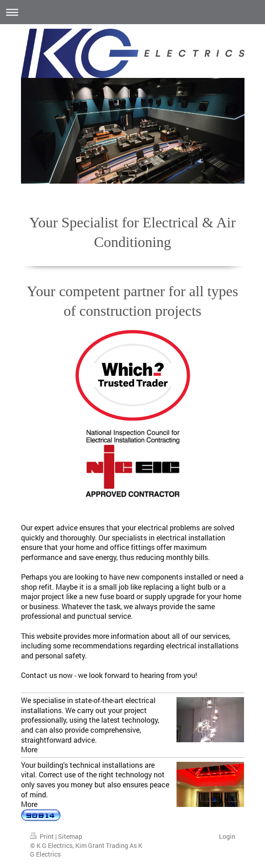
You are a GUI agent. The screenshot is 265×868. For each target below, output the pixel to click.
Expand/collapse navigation (132, 12)
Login (227, 836)
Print (43, 836)
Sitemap (70, 836)
